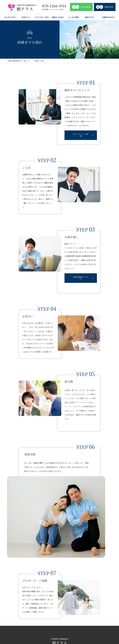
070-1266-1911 (54, 6)
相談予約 (105, 7)
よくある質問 (74, 17)
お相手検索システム (81, 278)
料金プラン (26, 17)
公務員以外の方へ (109, 17)
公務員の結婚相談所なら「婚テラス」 (19, 61)
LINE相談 (81, 7)
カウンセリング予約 (81, 135)
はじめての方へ (10, 17)
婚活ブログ (90, 17)
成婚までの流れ (58, 17)
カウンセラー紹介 (42, 17)
